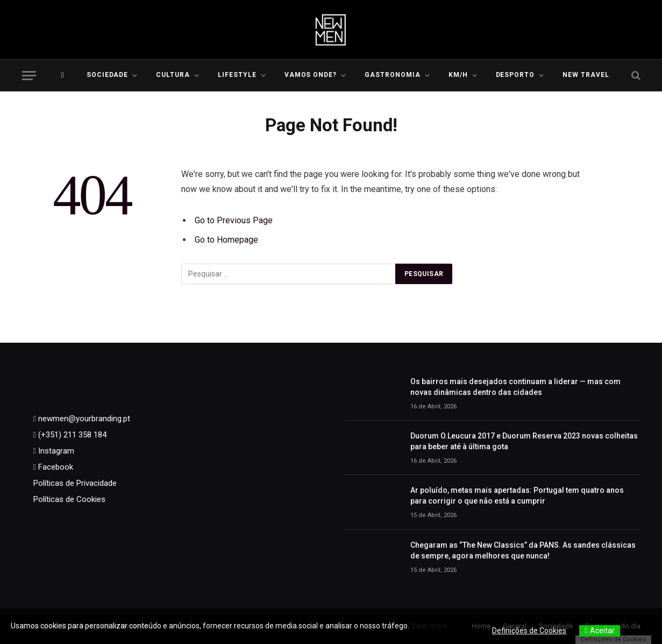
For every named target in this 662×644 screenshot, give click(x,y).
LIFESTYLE (237, 75)
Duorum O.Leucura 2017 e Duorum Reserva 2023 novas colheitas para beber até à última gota (524, 441)
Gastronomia (393, 75)
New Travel (586, 75)
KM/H (458, 75)
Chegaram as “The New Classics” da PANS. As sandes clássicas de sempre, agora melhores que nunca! (523, 550)
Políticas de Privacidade (75, 483)
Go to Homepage (226, 240)
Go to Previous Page (234, 220)
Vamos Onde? (311, 75)
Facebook (55, 467)
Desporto (515, 75)
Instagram (55, 451)
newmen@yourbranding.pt (83, 419)
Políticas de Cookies (69, 499)
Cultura (173, 75)
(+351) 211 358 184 (71, 435)
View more (429, 626)
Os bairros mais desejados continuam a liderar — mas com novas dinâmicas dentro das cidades (515, 387)
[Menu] (29, 76)
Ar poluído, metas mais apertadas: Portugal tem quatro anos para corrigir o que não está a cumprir (517, 496)
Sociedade (108, 75)
